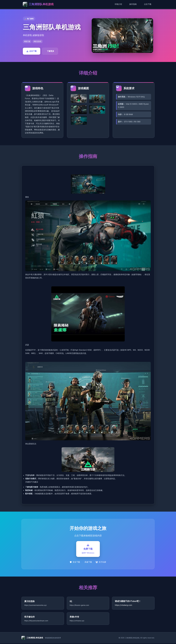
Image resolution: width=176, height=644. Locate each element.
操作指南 (133, 4)
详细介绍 (118, 4)
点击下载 (148, 4)
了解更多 (50, 51)
